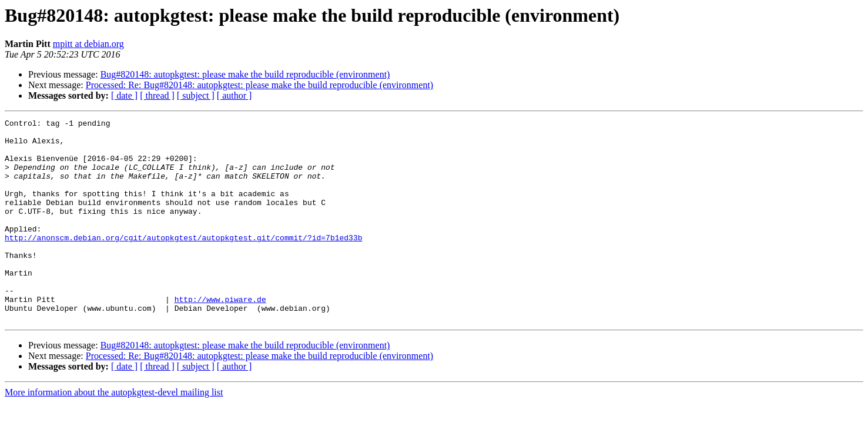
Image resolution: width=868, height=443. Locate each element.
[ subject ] (196, 95)
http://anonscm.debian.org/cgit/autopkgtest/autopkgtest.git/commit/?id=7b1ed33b (183, 262)
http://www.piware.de (220, 336)
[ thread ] (157, 95)
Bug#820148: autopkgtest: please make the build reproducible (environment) (245, 74)
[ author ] (234, 95)
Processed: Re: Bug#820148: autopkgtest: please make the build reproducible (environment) (259, 85)
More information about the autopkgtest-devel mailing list (114, 433)
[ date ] (124, 95)
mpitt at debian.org (88, 44)
